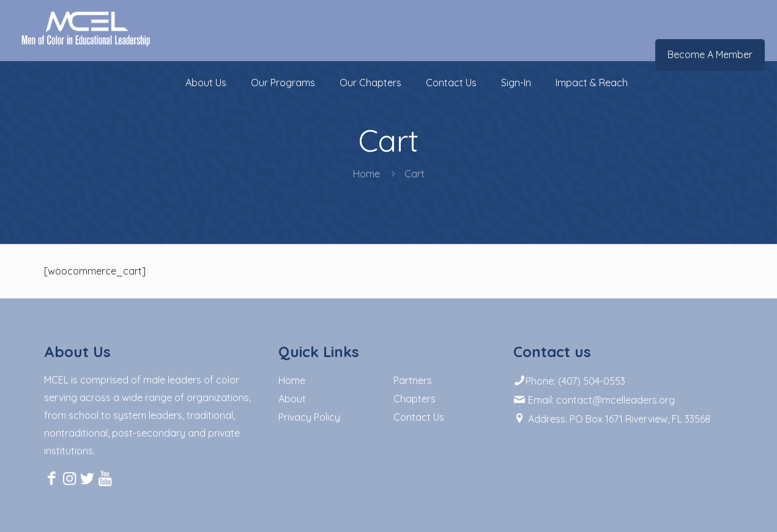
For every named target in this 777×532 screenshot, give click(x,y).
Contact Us (419, 417)
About (292, 399)
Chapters (415, 399)
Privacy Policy (309, 417)
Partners (413, 380)
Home (366, 174)
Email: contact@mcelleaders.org (594, 400)
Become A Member (710, 54)
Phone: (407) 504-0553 (569, 381)
